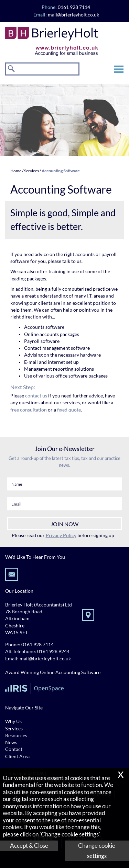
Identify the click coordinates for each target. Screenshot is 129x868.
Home (16, 171)
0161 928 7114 (37, 645)
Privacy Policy (61, 535)
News (11, 742)
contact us (36, 396)
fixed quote (69, 410)
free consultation (29, 410)
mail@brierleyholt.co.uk (73, 15)
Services (31, 171)
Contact (14, 749)
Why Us (13, 721)
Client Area (17, 756)
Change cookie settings (97, 851)
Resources (16, 736)
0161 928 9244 (53, 651)
